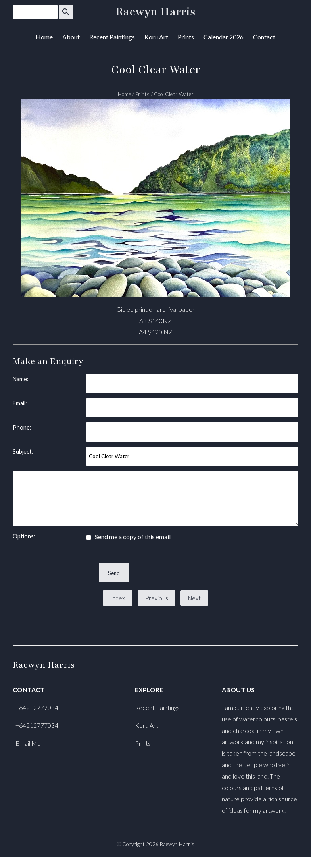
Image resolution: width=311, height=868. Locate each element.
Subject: (23, 452)
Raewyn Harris (155, 12)
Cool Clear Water (174, 94)
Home (44, 37)
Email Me (28, 743)
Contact (264, 37)
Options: (24, 536)
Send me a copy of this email (128, 537)
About (71, 37)
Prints (186, 37)
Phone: (22, 427)
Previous (157, 598)
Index (118, 598)
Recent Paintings (112, 37)
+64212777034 (37, 707)
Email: (20, 403)
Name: (21, 379)
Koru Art (156, 37)
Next (194, 598)
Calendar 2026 (224, 37)
